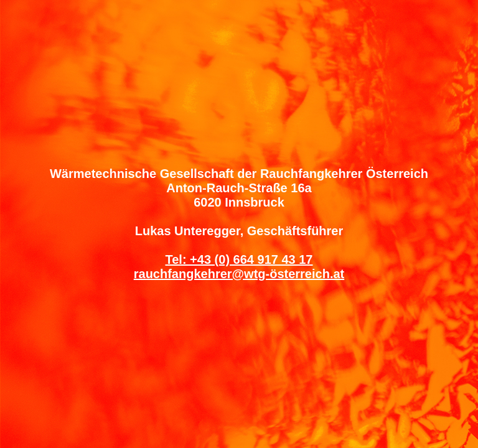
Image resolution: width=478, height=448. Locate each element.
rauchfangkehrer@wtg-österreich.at (239, 274)
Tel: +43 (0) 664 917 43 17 (239, 259)
